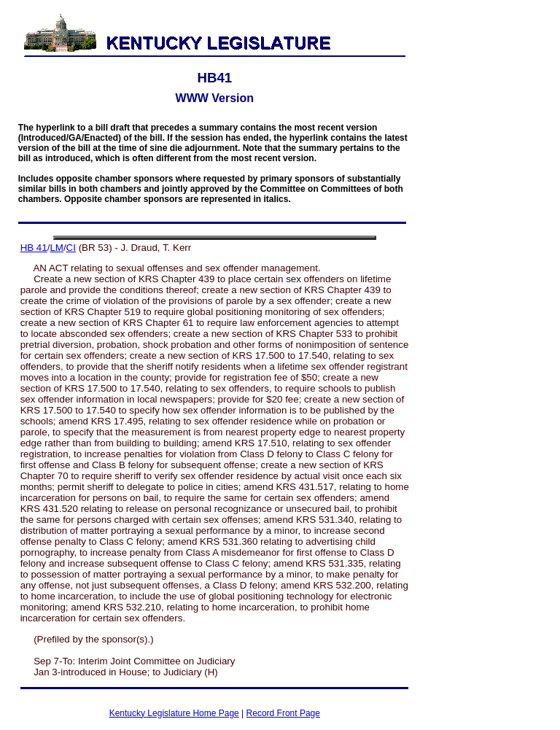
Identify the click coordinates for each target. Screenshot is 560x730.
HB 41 (34, 248)
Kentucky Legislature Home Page (174, 713)
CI (71, 248)
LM (57, 248)
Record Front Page (283, 713)
